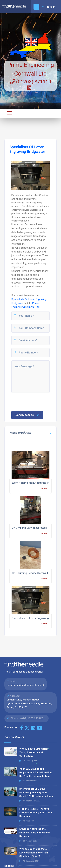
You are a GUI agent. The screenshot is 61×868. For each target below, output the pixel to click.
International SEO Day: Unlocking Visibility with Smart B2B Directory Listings (36, 792)
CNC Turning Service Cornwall (30, 573)
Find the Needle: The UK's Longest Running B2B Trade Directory (36, 813)
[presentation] (36, 402)
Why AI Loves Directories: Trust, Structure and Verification (34, 752)
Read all (12, 866)
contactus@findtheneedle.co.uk (26, 685)
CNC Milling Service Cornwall (29, 528)
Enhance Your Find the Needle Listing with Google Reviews (35, 833)
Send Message (27, 415)
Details (44, 488)
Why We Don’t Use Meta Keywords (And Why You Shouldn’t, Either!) (34, 853)
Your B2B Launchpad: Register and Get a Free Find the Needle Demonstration (36, 772)
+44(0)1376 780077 (31, 718)
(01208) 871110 (31, 82)
